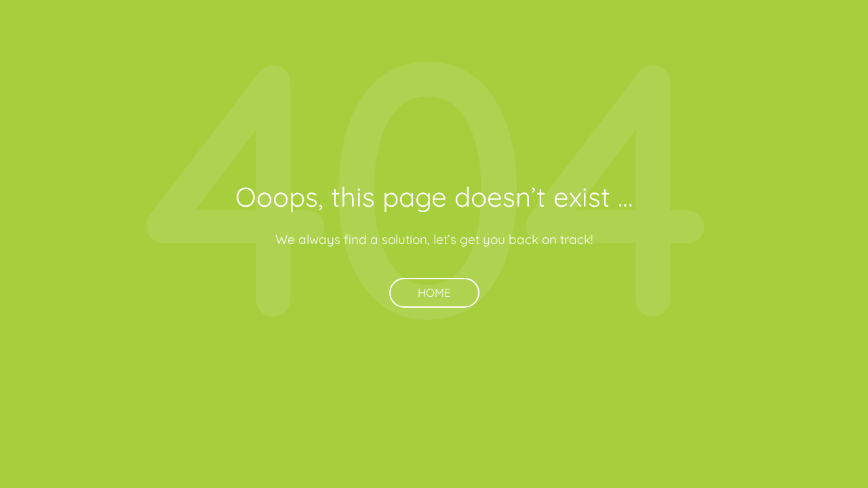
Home (434, 292)
